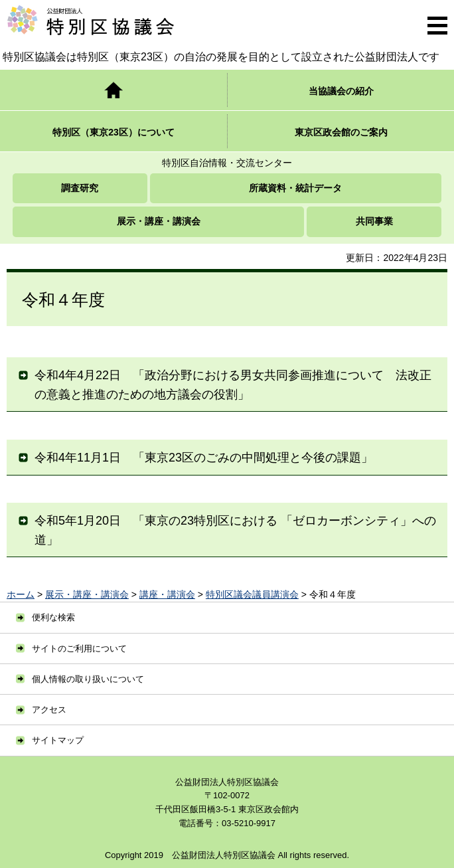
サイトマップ (58, 740)
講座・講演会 (167, 594)
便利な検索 (53, 617)
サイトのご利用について (79, 649)
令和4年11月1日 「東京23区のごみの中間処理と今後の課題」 (204, 458)
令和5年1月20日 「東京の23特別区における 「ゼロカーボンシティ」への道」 (235, 530)
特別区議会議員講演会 (252, 594)
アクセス (49, 710)
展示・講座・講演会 (87, 594)
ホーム (21, 594)
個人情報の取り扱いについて (88, 679)
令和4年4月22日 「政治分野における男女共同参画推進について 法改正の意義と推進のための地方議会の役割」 (233, 385)
